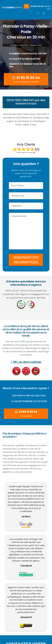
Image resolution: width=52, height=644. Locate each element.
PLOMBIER (12, 8)
